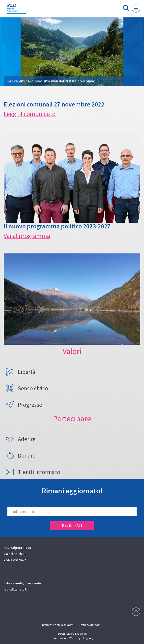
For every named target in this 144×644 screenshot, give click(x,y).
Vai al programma (27, 236)
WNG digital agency (82, 638)
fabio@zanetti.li (15, 589)
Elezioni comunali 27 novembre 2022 (54, 104)
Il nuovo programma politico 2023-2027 (57, 226)
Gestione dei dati (89, 625)
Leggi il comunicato (30, 114)
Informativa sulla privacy (57, 625)
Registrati (72, 525)
